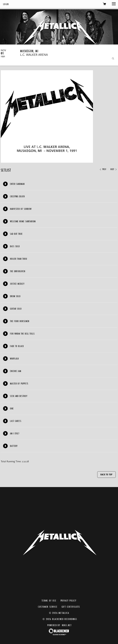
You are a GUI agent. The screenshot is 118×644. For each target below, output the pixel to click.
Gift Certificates (71, 607)
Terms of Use (49, 600)
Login (6, 4)
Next (114, 169)
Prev (103, 169)
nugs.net (67, 625)
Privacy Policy (68, 600)
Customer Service (48, 607)
